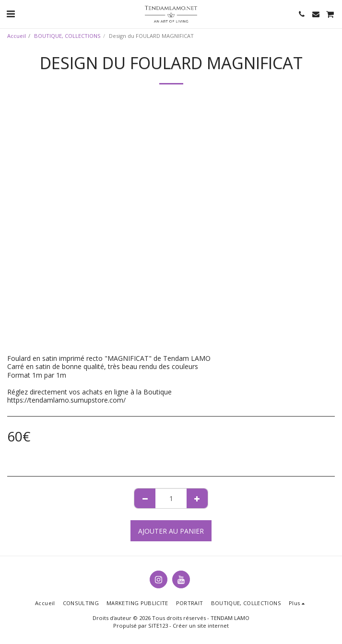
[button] (11, 14)
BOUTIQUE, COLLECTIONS (67, 36)
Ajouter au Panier (171, 531)
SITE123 (158, 626)
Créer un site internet (201, 626)
